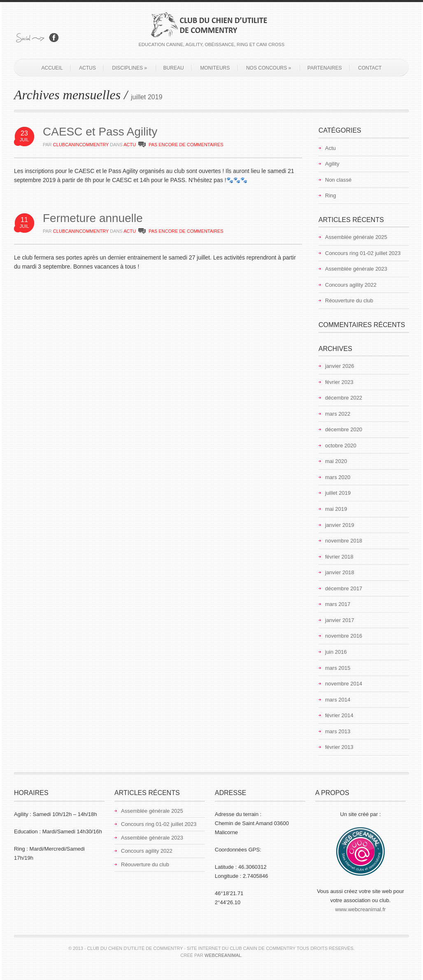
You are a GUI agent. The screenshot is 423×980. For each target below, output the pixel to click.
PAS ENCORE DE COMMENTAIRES (186, 145)
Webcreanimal (223, 955)
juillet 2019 (338, 493)
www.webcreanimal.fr (361, 909)
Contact (370, 68)
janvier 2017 (340, 620)
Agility (332, 164)
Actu (130, 145)
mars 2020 (338, 477)
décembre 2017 (344, 588)
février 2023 (339, 382)
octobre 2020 (341, 446)
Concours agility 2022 (351, 285)
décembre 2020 (344, 429)
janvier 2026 (340, 366)
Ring (331, 195)
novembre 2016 (344, 636)
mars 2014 (338, 700)
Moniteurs (215, 68)
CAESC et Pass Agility (100, 132)
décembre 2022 (344, 398)
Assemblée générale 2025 (356, 237)
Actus (87, 68)
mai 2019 (336, 509)
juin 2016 (336, 652)
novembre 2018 (344, 541)
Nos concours (268, 68)
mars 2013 (338, 731)
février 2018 (339, 557)
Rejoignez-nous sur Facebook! (54, 38)
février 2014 (339, 715)
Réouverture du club (349, 301)
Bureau (174, 68)
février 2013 (339, 747)
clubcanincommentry (81, 145)
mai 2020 (336, 461)
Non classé (338, 180)
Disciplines (130, 68)
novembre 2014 (344, 684)
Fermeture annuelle (93, 218)
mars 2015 (338, 668)
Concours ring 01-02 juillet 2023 (363, 253)
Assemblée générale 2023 (356, 269)
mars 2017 (338, 604)
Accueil (52, 68)
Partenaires (325, 68)
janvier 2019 (340, 525)
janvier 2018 (340, 572)
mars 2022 (338, 414)
